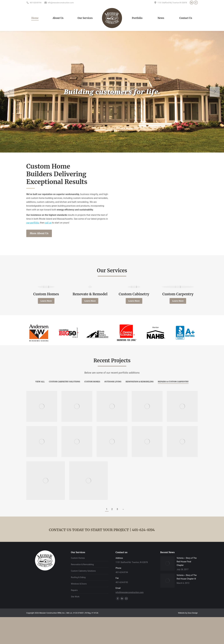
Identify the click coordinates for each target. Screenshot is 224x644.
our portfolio (33, 223)
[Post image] (167, 563)
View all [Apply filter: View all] (40, 382)
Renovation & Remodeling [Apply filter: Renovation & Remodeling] (139, 382)
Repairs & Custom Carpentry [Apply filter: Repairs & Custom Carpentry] (173, 382)
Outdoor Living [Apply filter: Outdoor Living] (113, 382)
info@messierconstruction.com (130, 592)
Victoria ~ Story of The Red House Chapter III (187, 577)
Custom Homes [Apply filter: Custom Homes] (92, 382)
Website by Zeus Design (188, 613)
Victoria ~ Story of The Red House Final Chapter (187, 562)
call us (48, 223)
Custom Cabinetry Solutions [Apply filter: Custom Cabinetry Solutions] (64, 382)
